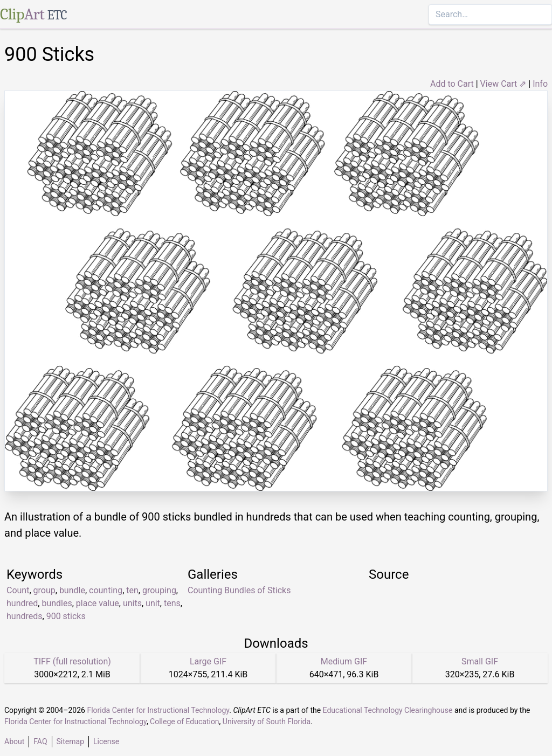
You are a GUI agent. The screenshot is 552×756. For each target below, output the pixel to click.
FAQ (40, 741)
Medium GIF (344, 661)
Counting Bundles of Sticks (239, 590)
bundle (72, 590)
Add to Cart (452, 84)
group (44, 590)
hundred (22, 603)
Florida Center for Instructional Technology (158, 710)
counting (106, 590)
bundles (57, 603)
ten (132, 590)
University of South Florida (267, 722)
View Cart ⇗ (503, 84)
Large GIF (208, 661)
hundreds (25, 616)
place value (98, 603)
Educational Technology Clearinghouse (388, 710)
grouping (159, 590)
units (132, 603)
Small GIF (480, 661)
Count (18, 590)
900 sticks (66, 616)
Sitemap (70, 741)
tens (172, 603)
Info (540, 84)
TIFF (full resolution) (72, 661)
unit (153, 603)
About (14, 741)
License (106, 741)
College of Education (185, 722)
